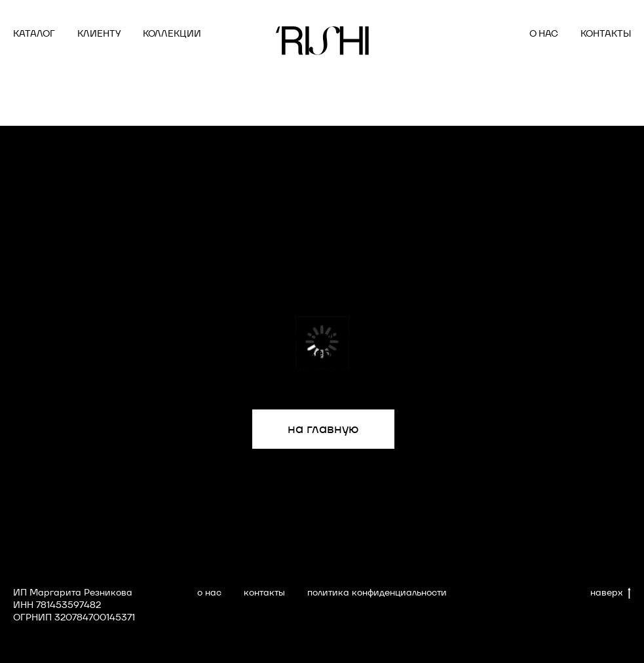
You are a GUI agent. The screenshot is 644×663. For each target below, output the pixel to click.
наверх (611, 593)
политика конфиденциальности (377, 592)
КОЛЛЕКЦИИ (172, 33)
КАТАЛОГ (34, 33)
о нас (209, 592)
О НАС (544, 33)
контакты (264, 592)
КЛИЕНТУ (99, 33)
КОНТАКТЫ (606, 33)
